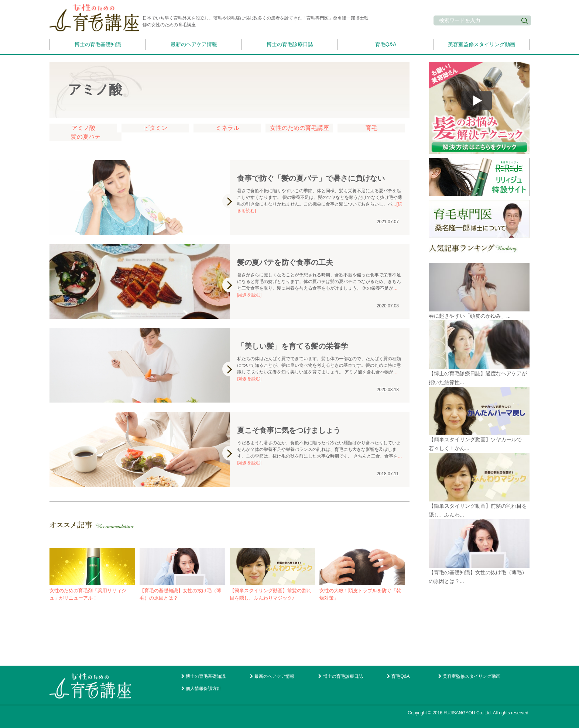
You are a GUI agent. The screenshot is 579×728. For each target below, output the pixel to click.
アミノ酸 (83, 128)
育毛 (371, 128)
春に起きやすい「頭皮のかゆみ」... (470, 316)
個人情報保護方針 (203, 689)
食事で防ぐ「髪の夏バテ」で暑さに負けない (311, 178)
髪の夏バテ (86, 137)
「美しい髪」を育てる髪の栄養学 (292, 346)
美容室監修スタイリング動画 (482, 44)
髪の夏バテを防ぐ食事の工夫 (285, 262)
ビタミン (155, 128)
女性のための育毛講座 (299, 128)
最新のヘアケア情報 (194, 44)
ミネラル (227, 128)
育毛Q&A (386, 44)
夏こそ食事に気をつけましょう (289, 430)
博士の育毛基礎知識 (98, 44)
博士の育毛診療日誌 (290, 44)
